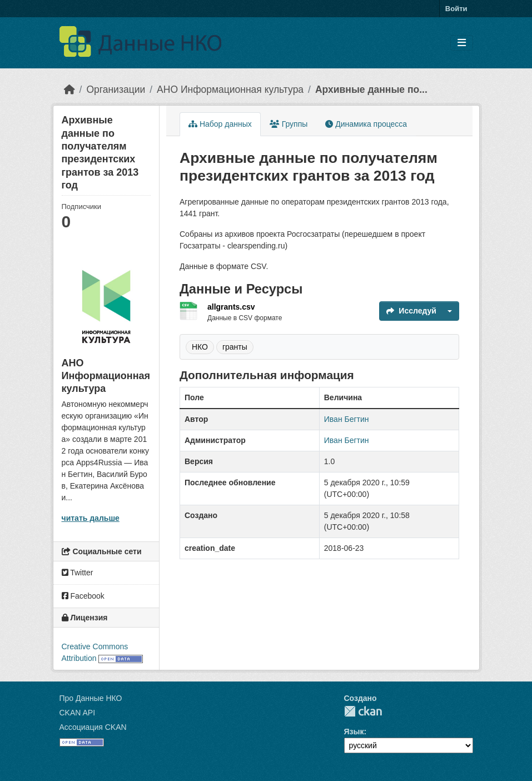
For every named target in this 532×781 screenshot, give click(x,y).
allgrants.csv (231, 307)
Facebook (83, 596)
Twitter (78, 573)
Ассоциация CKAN (93, 727)
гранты (235, 347)
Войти (456, 9)
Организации (116, 89)
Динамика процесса (366, 124)
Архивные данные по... (371, 89)
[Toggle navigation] (462, 43)
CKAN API (78, 713)
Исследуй (411, 311)
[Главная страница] (69, 89)
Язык (354, 732)
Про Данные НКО (91, 698)
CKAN (363, 711)
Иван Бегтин (347, 419)
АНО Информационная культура (230, 89)
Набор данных (220, 124)
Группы (289, 124)
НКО (200, 347)
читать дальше (91, 518)
